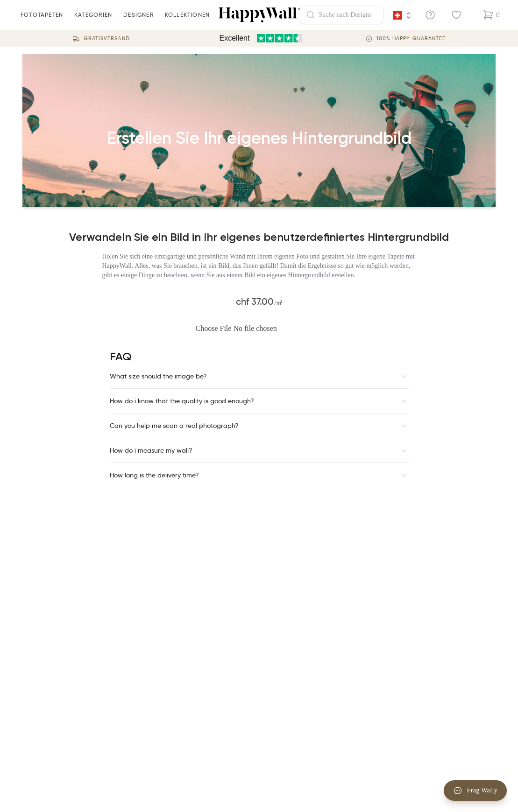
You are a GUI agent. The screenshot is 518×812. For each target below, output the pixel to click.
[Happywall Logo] (259, 15)
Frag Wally (475, 791)
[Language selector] (402, 15)
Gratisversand (107, 38)
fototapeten (42, 21)
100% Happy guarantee (411, 38)
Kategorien (93, 21)
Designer (138, 21)
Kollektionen (187, 21)
